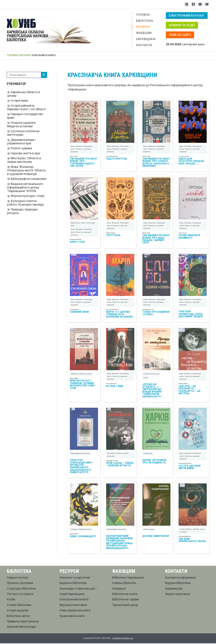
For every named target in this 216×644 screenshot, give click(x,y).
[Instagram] (187, 4)
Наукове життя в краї (25, 153)
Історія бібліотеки (19, 606)
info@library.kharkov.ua (123, 639)
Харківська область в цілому (81, 374)
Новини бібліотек (124, 584)
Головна (143, 15)
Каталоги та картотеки (75, 578)
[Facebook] (193, 4)
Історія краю (19, 100)
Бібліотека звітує (18, 616)
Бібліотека (145, 21)
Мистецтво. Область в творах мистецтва (24, 160)
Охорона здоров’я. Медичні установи (22, 124)
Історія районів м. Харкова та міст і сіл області (26, 107)
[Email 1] (200, 4)
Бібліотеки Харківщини (128, 578)
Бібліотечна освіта (125, 595)
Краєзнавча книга (72, 616)
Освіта (146, 378)
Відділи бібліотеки (178, 584)
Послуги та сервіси (20, 595)
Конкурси (119, 589)
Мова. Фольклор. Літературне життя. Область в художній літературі (26, 170)
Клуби (11, 600)
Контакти (144, 45)
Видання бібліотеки (73, 584)
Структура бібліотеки (21, 589)
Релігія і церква (21, 148)
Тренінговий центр (125, 606)
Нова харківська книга (75, 611)
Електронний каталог (187, 15)
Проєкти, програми (20, 584)
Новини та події (182, 25)
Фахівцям (144, 33)
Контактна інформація (180, 578)
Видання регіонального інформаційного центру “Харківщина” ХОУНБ (25, 187)
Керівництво (174, 589)
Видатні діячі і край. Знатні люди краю (83, 224)
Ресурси (143, 27)
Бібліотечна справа (125, 600)
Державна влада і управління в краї (21, 141)
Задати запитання (178, 595)
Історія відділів (17, 611)
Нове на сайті (180, 35)
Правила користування (23, 622)
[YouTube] (207, 4)
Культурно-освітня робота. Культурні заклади (25, 203)
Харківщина (146, 39)
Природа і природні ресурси (81, 530)
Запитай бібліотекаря (21, 627)
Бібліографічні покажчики (28, 179)
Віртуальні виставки (73, 606)
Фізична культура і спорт (28, 196)
